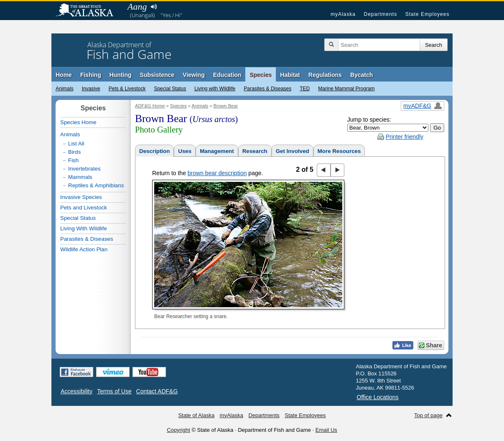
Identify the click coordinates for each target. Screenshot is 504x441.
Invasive (91, 89)
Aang (137, 6)
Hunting (121, 75)
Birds (74, 152)
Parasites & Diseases (267, 89)
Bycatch (361, 75)
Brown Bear (226, 106)
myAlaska (343, 14)
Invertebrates (84, 169)
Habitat (290, 75)
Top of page (428, 415)
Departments (380, 14)
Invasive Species (81, 197)
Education (227, 75)
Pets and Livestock (84, 208)
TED (305, 89)
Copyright (178, 430)
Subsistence (157, 75)
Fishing (91, 75)
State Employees (428, 14)
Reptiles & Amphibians (96, 185)
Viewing (194, 75)
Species (261, 75)
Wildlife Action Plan (84, 249)
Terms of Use (114, 391)
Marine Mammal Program (346, 89)
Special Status (170, 89)
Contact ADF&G (157, 391)
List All (76, 144)
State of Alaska (89, 11)
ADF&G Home (150, 106)
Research (255, 151)
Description (154, 151)
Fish (73, 160)
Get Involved (293, 151)
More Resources (339, 151)
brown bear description (217, 173)
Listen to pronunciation (154, 7)
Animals (65, 89)
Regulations (325, 75)
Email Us (326, 430)
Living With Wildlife (84, 228)
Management (217, 151)
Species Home (78, 122)
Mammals (80, 177)
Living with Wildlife (215, 89)
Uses (185, 151)
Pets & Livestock (127, 89)
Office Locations (378, 397)
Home (64, 75)
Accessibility (76, 391)
